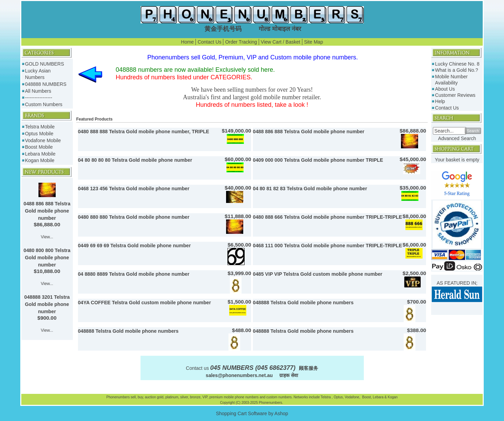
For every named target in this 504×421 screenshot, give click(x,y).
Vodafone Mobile (43, 140)
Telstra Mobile (40, 127)
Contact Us (209, 42)
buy (140, 397)
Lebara (378, 397)
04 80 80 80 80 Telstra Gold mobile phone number (135, 160)
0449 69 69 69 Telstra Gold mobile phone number (135, 246)
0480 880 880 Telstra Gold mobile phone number (134, 217)
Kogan (392, 397)
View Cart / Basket (281, 42)
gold (160, 397)
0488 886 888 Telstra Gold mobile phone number (47, 211)
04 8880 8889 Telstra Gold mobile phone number (134, 274)
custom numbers (278, 397)
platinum (172, 397)
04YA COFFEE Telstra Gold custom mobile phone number (144, 303)
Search (473, 131)
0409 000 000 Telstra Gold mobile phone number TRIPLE (318, 160)
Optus (338, 397)
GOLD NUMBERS (45, 64)
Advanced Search (457, 138)
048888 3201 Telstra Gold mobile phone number (47, 304)
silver (184, 397)
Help (440, 101)
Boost (367, 397)
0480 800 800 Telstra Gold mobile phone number (47, 258)
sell (133, 397)
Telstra (326, 397)
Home (187, 42)
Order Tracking (241, 42)
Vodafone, (353, 397)
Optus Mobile (39, 134)
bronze (195, 397)
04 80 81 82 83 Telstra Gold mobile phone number (310, 189)
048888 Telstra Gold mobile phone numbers (303, 303)
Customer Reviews (455, 95)
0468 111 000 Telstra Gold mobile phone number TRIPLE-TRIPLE (327, 246)
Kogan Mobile (40, 160)
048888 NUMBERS (46, 84)
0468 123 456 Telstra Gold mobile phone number (134, 189)
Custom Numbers (44, 104)
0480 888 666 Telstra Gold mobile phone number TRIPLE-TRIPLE (327, 217)
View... (47, 237)
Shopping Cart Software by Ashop (252, 413)
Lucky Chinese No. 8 (457, 64)
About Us (445, 89)
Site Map (313, 42)
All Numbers (38, 91)
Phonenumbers (118, 397)
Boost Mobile (39, 147)
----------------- (39, 98)
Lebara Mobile (40, 154)
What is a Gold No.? (456, 70)
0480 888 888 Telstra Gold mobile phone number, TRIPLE (144, 132)
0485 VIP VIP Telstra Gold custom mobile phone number (318, 274)
